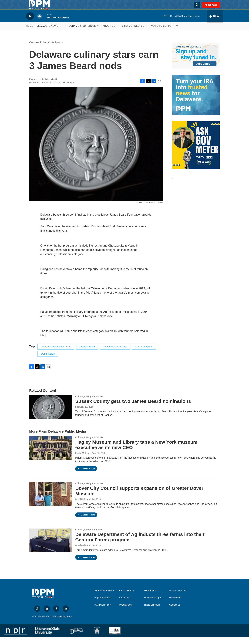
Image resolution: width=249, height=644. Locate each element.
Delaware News (47, 33)
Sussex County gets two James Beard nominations (133, 408)
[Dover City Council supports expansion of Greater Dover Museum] (51, 501)
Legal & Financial (103, 605)
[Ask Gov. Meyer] (196, 152)
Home (30, 33)
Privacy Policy (66, 624)
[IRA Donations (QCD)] (196, 102)
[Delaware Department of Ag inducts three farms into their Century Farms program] (51, 548)
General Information (104, 598)
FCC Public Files (102, 612)
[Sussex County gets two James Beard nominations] (51, 414)
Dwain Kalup (48, 361)
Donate (215, 8)
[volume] (40, 23)
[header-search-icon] (199, 8)
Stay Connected (133, 33)
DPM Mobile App (152, 605)
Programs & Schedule (80, 33)
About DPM (125, 605)
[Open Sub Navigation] (61, 33)
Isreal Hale (81, 506)
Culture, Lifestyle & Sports (46, 50)
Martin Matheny (83, 460)
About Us (109, 33)
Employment (175, 605)
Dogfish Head (87, 354)
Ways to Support (163, 33)
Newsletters (150, 598)
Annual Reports (127, 598)
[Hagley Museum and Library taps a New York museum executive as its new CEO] (51, 455)
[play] (30, 23)
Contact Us (175, 612)
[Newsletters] (196, 63)
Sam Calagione (144, 354)
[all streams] (215, 23)
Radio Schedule (152, 612)
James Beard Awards (115, 354)
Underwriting (125, 612)
